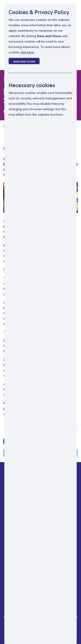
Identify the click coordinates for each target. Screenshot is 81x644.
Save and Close (24, 61)
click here (27, 52)
